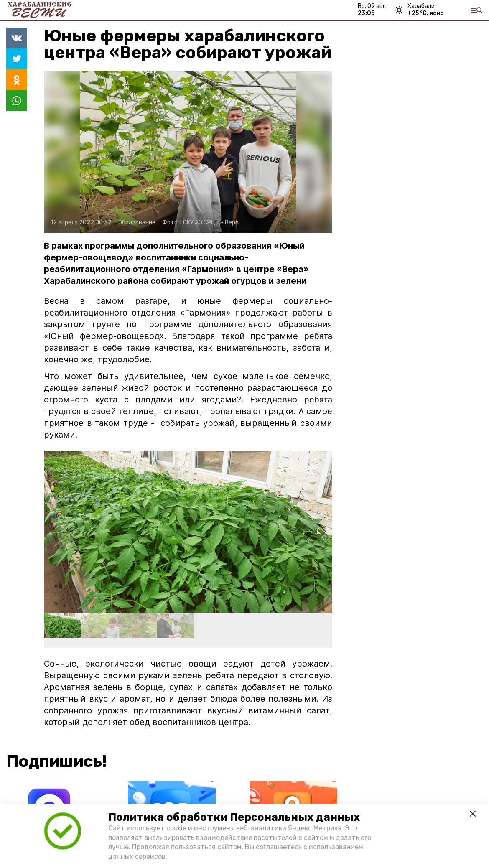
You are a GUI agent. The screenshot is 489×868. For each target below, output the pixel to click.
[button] (322, 532)
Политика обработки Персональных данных (234, 817)
